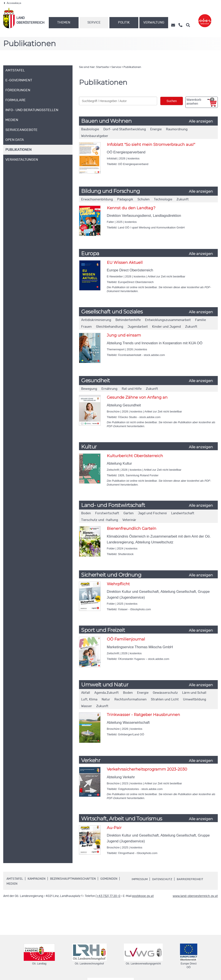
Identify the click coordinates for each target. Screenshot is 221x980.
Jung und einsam (124, 335)
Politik (124, 23)
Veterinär (129, 520)
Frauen (86, 327)
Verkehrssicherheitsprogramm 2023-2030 (147, 769)
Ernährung (109, 389)
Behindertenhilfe (128, 320)
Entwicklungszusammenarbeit (168, 320)
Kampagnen (37, 879)
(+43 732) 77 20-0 (108, 896)
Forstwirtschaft (107, 513)
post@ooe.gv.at (143, 896)
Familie (200, 320)
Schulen (144, 199)
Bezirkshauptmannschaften (73, 879)
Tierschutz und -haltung (100, 520)
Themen (64, 23)
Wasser (87, 706)
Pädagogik (125, 199)
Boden (86, 513)
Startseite (102, 67)
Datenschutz (164, 879)
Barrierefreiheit (193, 879)
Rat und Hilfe (132, 389)
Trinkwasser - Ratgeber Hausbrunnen (143, 715)
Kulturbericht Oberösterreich (135, 456)
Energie (156, 129)
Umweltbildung (195, 699)
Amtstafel (15, 879)
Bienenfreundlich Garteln (132, 529)
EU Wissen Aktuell (125, 263)
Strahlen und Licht (165, 699)
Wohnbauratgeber (95, 136)
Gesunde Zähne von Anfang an (137, 397)
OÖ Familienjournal (126, 639)
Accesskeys (13, 3)
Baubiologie (90, 129)
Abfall (86, 693)
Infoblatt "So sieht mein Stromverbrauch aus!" (151, 145)
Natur (106, 699)
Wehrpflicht (118, 584)
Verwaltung (154, 23)
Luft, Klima (89, 699)
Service (94, 23)
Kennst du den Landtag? (131, 208)
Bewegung (89, 389)
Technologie (163, 199)
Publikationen (132, 67)
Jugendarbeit (138, 327)
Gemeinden (109, 879)
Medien (12, 884)
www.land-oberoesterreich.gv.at (195, 896)
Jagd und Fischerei (152, 513)
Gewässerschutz (165, 693)
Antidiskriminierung (96, 320)
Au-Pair (114, 828)
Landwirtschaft (183, 513)
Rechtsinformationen (130, 699)
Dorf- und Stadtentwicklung (125, 129)
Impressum (140, 879)
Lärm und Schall (194, 693)
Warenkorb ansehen (200, 101)
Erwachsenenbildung (97, 199)
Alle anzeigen (201, 121)
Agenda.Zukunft (107, 693)
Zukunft (183, 199)
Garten (129, 513)
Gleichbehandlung (110, 327)
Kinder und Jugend (167, 327)
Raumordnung (177, 129)
